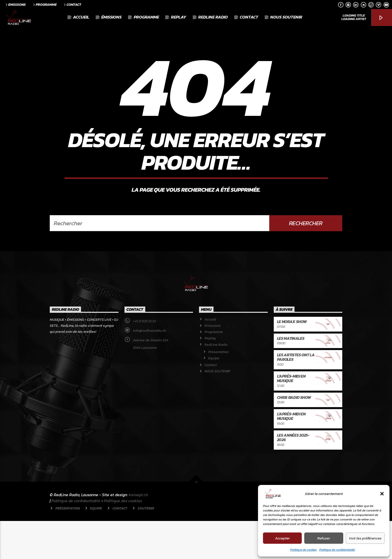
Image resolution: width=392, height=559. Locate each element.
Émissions (111, 17)
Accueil (81, 17)
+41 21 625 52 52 (144, 359)
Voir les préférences (365, 538)
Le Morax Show (292, 360)
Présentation (218, 390)
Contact (72, 5)
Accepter (282, 538)
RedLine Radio (213, 17)
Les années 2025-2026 (293, 475)
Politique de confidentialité (337, 550)
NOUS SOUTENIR (286, 17)
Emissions (15, 5)
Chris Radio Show (294, 435)
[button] (382, 494)
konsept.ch (138, 533)
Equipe (214, 396)
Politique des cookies (123, 539)
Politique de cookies (303, 550)
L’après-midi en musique (291, 416)
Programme (44, 5)
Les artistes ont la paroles (296, 395)
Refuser (324, 538)
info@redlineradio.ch (149, 369)
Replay (179, 17)
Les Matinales (291, 376)
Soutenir (146, 546)
